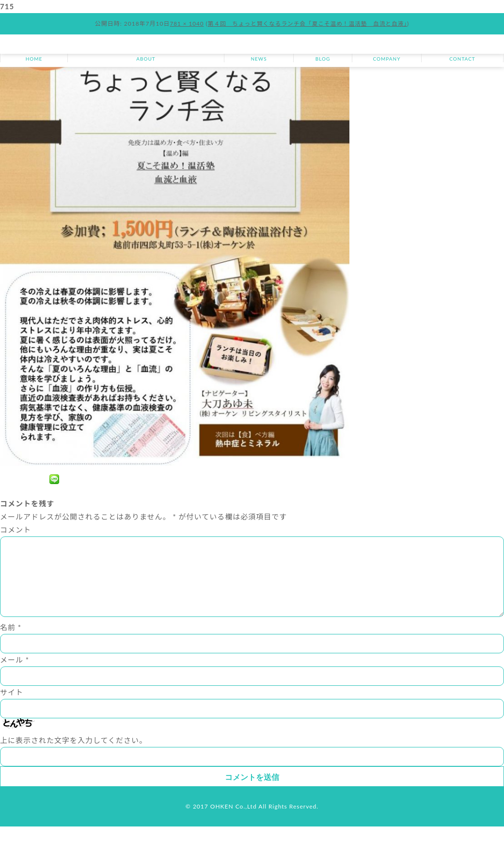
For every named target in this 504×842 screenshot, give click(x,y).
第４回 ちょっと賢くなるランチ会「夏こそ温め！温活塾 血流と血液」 (308, 24)
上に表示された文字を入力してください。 (73, 756)
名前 (11, 643)
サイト (12, 708)
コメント (16, 530)
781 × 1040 (184, 24)
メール (15, 675)
